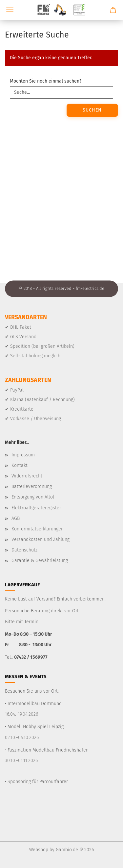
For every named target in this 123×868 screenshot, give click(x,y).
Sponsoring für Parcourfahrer (38, 782)
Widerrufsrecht (27, 476)
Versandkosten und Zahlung (41, 539)
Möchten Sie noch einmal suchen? (46, 81)
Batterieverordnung (32, 486)
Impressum (23, 455)
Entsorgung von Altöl (33, 497)
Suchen (92, 110)
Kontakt (20, 465)
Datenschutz (24, 550)
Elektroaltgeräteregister (36, 508)
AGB (16, 518)
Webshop (39, 850)
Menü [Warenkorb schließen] (10, 10)
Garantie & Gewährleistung (40, 561)
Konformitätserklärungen (38, 529)
